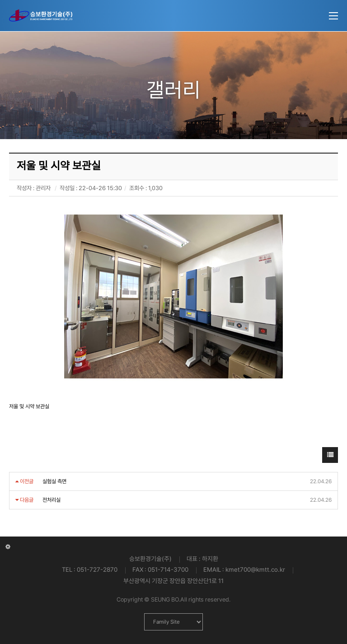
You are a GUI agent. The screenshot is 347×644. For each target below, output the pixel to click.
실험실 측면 (54, 481)
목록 (330, 457)
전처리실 (52, 500)
